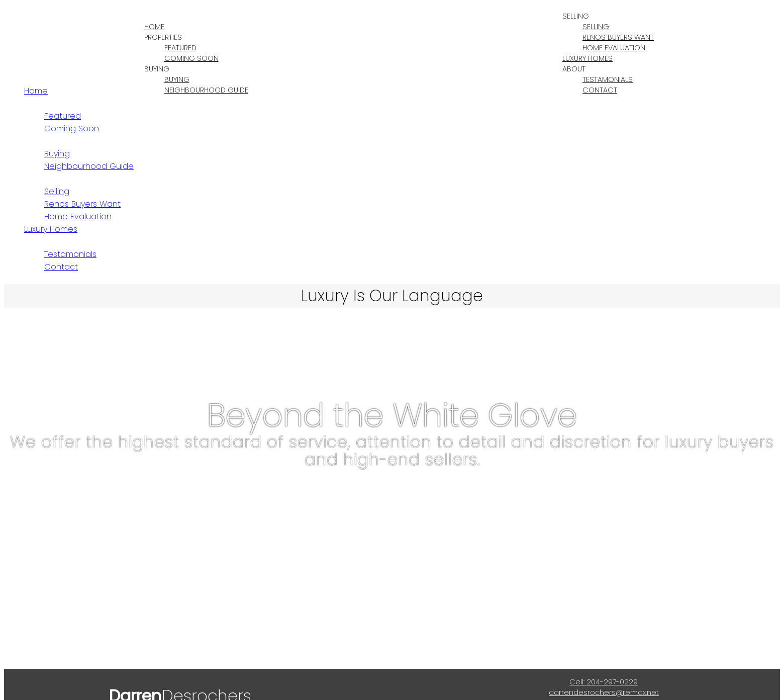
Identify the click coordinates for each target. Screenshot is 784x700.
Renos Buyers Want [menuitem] (618, 37)
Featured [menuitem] (180, 48)
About (574, 69)
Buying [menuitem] (177, 79)
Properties (163, 37)
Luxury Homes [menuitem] (587, 58)
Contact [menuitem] (600, 90)
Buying (157, 69)
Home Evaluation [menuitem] (614, 48)
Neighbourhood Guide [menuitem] (206, 90)
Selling (576, 16)
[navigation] (392, 179)
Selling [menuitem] (596, 27)
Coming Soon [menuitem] (191, 58)
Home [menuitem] (154, 27)
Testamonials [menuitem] (608, 79)
